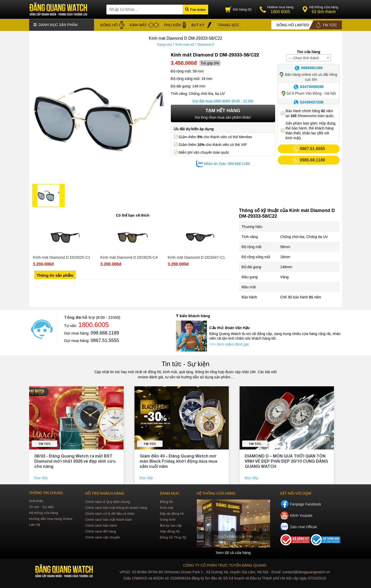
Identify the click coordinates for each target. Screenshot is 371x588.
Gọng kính (168, 519)
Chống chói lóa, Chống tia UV (304, 236)
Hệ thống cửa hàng (44, 512)
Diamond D (206, 44)
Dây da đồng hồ (172, 513)
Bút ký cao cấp (171, 525)
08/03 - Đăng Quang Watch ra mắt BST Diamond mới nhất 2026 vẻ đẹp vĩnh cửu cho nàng (75, 460)
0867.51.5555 (105, 340)
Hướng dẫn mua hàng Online (51, 518)
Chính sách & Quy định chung (108, 501)
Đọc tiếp (41, 477)
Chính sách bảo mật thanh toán (109, 519)
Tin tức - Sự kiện (185, 363)
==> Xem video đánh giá (229, 344)
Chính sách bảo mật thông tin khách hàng (116, 507)
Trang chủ (164, 44)
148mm (286, 266)
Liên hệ (35, 524)
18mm (285, 256)
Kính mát (166, 507)
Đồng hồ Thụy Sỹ (173, 537)
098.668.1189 (105, 332)
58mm (285, 246)
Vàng (285, 276)
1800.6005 (222, 101)
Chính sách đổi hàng (101, 531)
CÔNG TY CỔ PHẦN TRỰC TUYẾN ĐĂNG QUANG (225, 564)
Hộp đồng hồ (170, 531)
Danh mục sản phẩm (56, 25)
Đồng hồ (166, 501)
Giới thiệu (36, 500)
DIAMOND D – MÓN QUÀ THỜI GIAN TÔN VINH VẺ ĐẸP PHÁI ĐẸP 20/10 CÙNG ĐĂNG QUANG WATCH (286, 460)
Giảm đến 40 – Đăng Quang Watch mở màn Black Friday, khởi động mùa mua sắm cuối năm (178, 460)
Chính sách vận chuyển (103, 537)
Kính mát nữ (185, 44)
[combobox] (309, 57)
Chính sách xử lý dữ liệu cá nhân (110, 513)
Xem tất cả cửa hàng (233, 552)
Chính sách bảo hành (101, 525)
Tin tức (44, 443)
